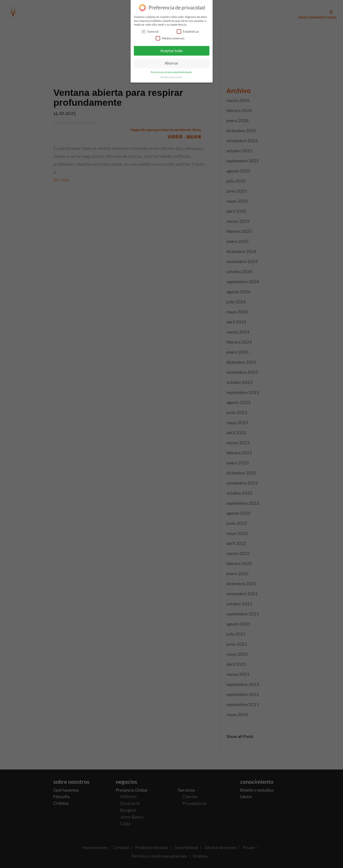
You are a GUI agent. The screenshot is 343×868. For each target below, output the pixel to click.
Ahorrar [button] (171, 61)
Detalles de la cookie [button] (171, 75)
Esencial (150, 29)
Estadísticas (188, 29)
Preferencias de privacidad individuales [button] (171, 70)
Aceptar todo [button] (171, 49)
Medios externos (170, 36)
